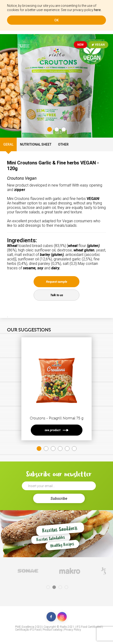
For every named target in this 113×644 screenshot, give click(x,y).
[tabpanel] (56, 86)
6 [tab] (74, 449)
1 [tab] (50, 129)
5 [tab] (67, 449)
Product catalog (52, 630)
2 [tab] (57, 129)
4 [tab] (60, 449)
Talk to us (57, 295)
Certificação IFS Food (28, 630)
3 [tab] (64, 129)
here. (98, 10)
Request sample (57, 282)
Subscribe (59, 499)
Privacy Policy (73, 630)
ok (56, 20)
